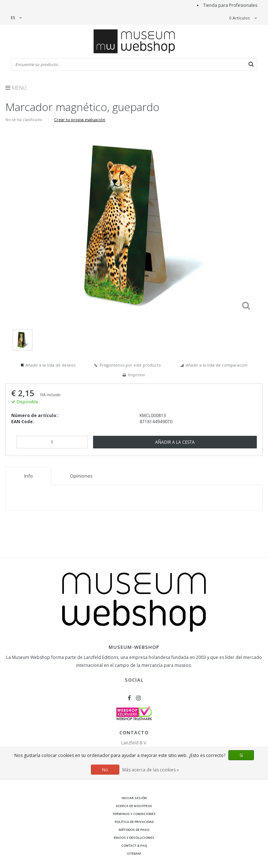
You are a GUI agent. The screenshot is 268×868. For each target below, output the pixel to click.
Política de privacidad (134, 822)
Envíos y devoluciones (134, 838)
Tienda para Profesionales (230, 5)
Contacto (134, 732)
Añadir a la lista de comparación (217, 365)
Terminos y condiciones (134, 814)
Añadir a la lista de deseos (50, 365)
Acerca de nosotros (134, 806)
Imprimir (137, 375)
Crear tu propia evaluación (80, 119)
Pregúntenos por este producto (130, 365)
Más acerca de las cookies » (151, 770)
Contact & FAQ (134, 845)
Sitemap (134, 853)
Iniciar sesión (134, 798)
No (105, 770)
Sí (241, 755)
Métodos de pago (134, 830)
